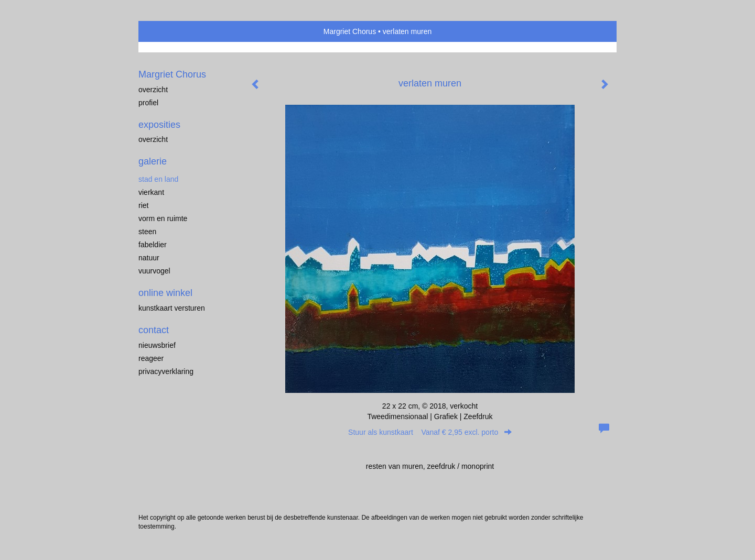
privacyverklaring (166, 371)
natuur (149, 258)
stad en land (158, 179)
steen (147, 232)
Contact (154, 330)
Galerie (153, 161)
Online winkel (165, 293)
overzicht (153, 90)
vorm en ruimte (163, 218)
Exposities (159, 125)
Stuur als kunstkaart (430, 432)
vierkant (151, 192)
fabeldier (153, 245)
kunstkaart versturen (172, 308)
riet (143, 205)
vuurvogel (154, 271)
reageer (151, 358)
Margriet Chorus (350, 31)
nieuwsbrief (157, 345)
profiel (148, 103)
